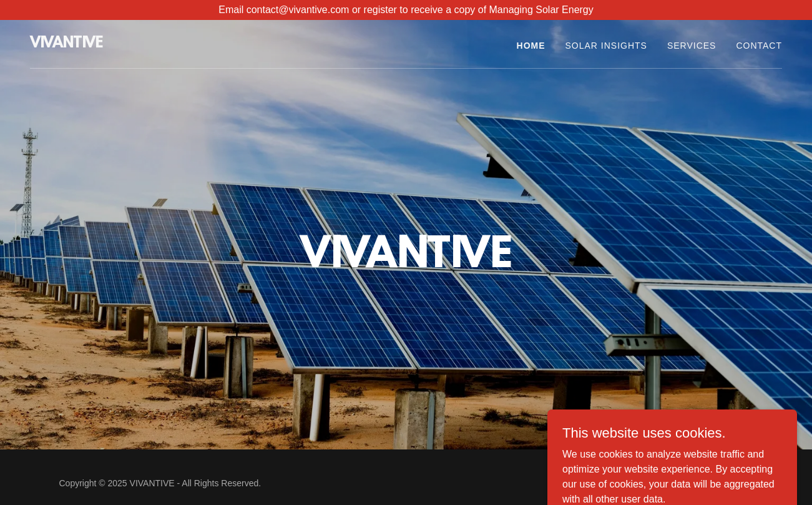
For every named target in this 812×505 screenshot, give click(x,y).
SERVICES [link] (692, 46)
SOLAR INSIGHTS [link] (606, 46)
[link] (67, 44)
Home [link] (531, 46)
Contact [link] (759, 46)
